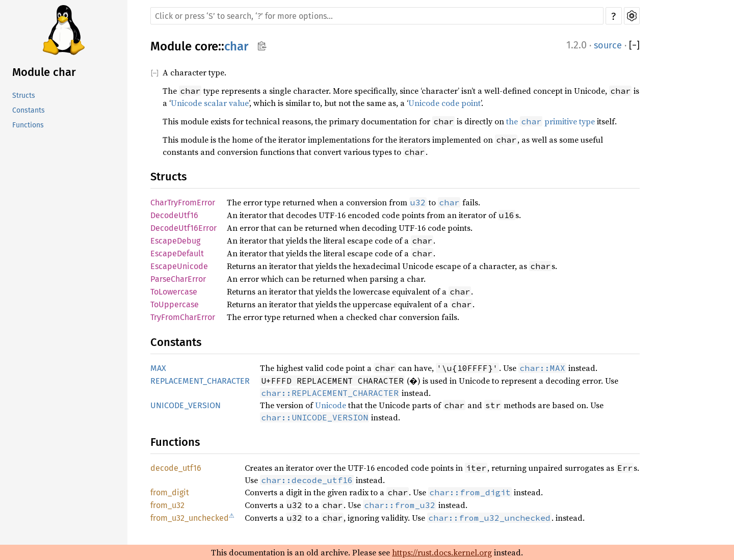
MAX (158, 368)
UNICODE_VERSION (186, 405)
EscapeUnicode (179, 266)
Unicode (331, 405)
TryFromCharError (183, 317)
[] (634, 45)
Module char (44, 72)
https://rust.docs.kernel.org (442, 552)
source (608, 45)
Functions (28, 125)
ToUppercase (175, 304)
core (206, 46)
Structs (24, 96)
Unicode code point (444, 103)
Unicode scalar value (210, 103)
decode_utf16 (176, 468)
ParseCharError (178, 279)
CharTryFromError (183, 203)
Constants (29, 110)
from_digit (170, 492)
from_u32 (167, 505)
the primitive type (550, 121)
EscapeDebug (175, 241)
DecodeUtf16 (174, 215)
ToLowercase (174, 292)
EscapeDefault (177, 254)
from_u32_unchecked (190, 518)
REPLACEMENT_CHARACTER (200, 381)
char (236, 46)
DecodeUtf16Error (183, 228)
